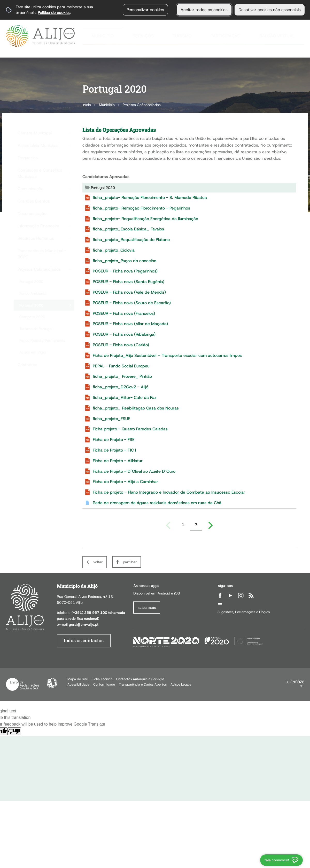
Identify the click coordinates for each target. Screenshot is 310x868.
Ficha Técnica (102, 679)
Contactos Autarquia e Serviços (140, 679)
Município (107, 105)
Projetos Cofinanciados (142, 105)
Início (87, 105)
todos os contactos (84, 641)
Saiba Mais (147, 608)
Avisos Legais (181, 684)
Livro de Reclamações (22, 684)
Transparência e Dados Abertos (143, 684)
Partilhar (130, 562)
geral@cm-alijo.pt (84, 624)
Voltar (98, 562)
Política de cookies (54, 13)
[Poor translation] (14, 731)
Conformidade (104, 684)
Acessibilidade (52, 683)
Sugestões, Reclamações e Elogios (244, 612)
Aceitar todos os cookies (204, 10)
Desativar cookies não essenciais (270, 10)
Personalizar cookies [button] (145, 10)
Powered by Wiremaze (295, 684)
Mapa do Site (78, 679)
